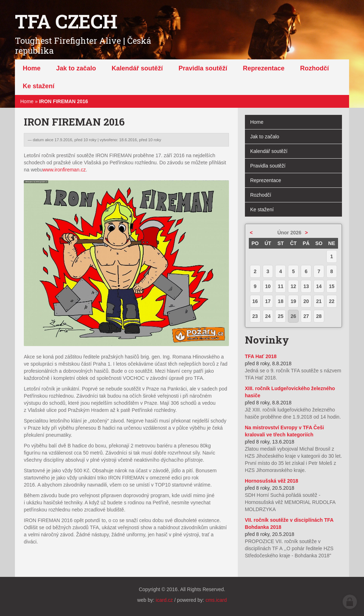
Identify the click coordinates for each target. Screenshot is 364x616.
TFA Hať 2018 (261, 356)
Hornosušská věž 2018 (272, 481)
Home (27, 101)
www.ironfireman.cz (64, 170)
